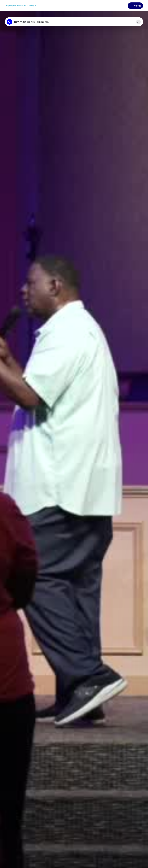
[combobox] (74, 22)
